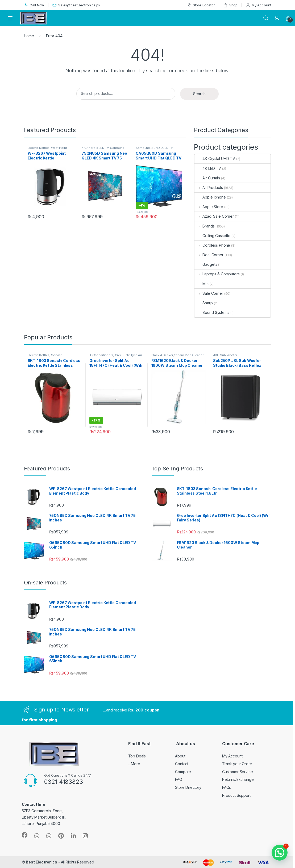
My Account (258, 5)
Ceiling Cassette (212, 236)
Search (266, 18)
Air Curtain (207, 178)
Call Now (34, 5)
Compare (183, 772)
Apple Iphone (210, 197)
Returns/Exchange (238, 779)
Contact (182, 764)
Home (29, 36)
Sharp (203, 303)
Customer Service (238, 772)
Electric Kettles (39, 148)
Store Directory (188, 787)
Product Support (236, 795)
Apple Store (209, 207)
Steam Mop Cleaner (189, 355)
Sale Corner (209, 293)
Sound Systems (212, 312)
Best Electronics (41, 862)
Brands (204, 226)
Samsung (117, 148)
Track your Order (237, 764)
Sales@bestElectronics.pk (76, 5)
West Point (59, 148)
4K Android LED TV (95, 148)
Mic (201, 284)
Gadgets (206, 264)
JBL (216, 355)
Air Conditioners (101, 355)
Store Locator (201, 5)
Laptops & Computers (217, 274)
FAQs (227, 787)
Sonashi (57, 355)
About (180, 756)
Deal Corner (209, 255)
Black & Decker (162, 355)
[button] (280, 853)
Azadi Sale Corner (214, 216)
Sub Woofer (229, 355)
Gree (118, 355)
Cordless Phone (212, 245)
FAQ (179, 779)
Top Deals (137, 756)
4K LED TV (208, 168)
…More (134, 764)
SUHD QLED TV (162, 148)
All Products (209, 187)
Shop (230, 5)
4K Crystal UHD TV (215, 159)
